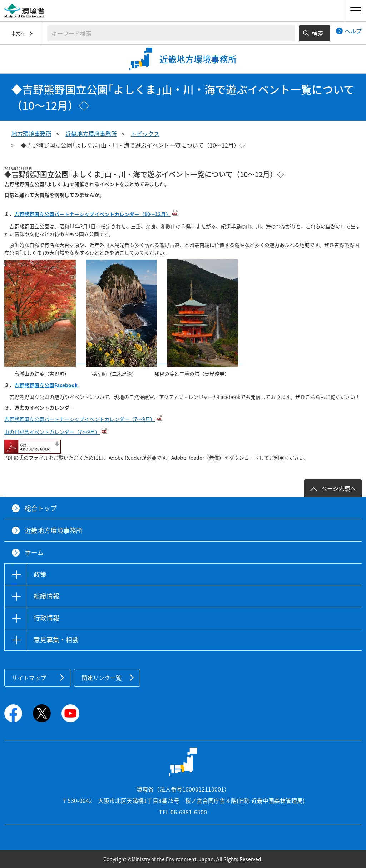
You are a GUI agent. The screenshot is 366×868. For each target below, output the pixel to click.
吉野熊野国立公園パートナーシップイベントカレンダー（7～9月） (80, 419)
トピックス (145, 134)
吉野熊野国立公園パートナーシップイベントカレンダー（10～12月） (93, 214)
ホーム (34, 552)
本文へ (18, 33)
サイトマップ (29, 678)
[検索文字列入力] (171, 33)
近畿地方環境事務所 (91, 134)
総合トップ (41, 508)
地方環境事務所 (31, 134)
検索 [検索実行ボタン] (317, 33)
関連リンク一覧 (102, 678)
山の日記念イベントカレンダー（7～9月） (52, 432)
